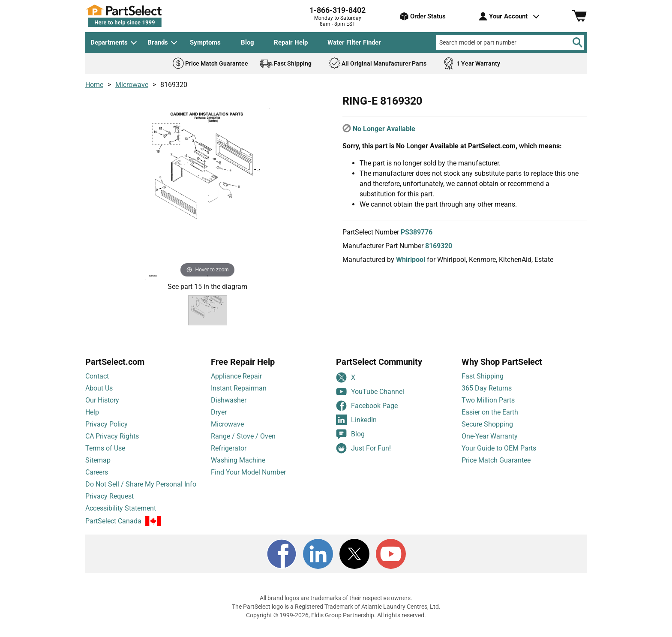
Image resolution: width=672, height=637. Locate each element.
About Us (99, 395)
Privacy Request (109, 503)
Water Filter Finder (354, 42)
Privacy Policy (106, 431)
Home (94, 85)
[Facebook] (282, 561)
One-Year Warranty (490, 443)
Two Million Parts (488, 407)
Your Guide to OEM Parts (499, 455)
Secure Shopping (487, 431)
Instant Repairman (239, 395)
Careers (97, 479)
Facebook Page (367, 413)
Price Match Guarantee (496, 467)
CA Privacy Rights (112, 443)
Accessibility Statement (121, 515)
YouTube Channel (370, 398)
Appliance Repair (236, 383)
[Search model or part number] (510, 42)
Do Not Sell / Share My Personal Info (141, 491)
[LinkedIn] (318, 561)
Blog (247, 42)
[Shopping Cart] (579, 16)
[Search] (577, 42)
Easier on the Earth (490, 419)
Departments (109, 42)
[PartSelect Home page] (139, 16)
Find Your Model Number (248, 479)
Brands (158, 42)
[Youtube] (391, 561)
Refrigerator (229, 455)
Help (92, 419)
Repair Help (291, 42)
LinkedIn (356, 427)
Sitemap (98, 467)
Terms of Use (105, 455)
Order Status (423, 16)
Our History (102, 407)
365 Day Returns (487, 395)
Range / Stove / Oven (243, 443)
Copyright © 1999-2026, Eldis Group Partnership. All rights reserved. (336, 622)
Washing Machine (238, 467)
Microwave (132, 85)
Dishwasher (229, 407)
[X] (354, 561)
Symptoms (205, 42)
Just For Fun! (363, 455)
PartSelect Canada (113, 528)
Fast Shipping (483, 383)
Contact (97, 383)
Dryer (219, 419)
